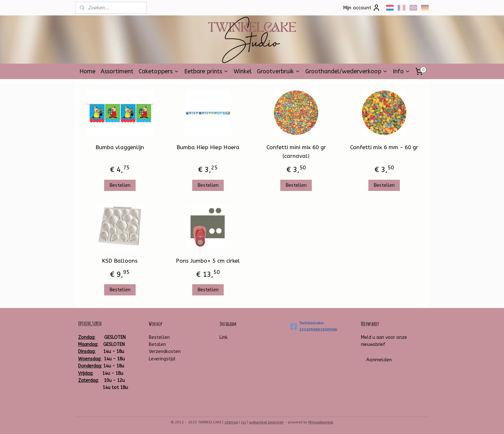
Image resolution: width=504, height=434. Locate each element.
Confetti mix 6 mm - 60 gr (384, 147)
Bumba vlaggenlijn (120, 147)
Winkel (243, 71)
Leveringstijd (162, 359)
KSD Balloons (120, 261)
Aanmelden (379, 360)
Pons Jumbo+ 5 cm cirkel (208, 261)
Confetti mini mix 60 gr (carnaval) (296, 152)
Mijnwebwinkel (321, 422)
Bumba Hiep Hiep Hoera (208, 147)
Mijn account (362, 8)
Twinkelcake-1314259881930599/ (314, 326)
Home (87, 71)
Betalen (157, 344)
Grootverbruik (279, 71)
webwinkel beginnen (266, 422)
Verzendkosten (165, 352)
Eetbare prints (206, 71)
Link (224, 337)
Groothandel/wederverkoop (346, 71)
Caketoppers (159, 71)
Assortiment (117, 71)
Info (401, 71)
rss (244, 422)
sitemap (231, 422)
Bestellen (120, 185)
